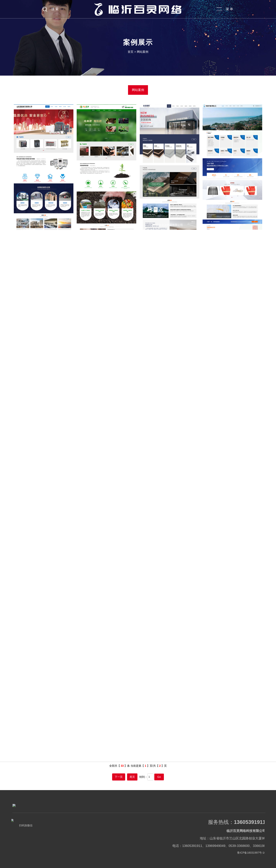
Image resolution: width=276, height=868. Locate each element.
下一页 (119, 777)
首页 (131, 52)
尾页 (132, 777)
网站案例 (143, 52)
